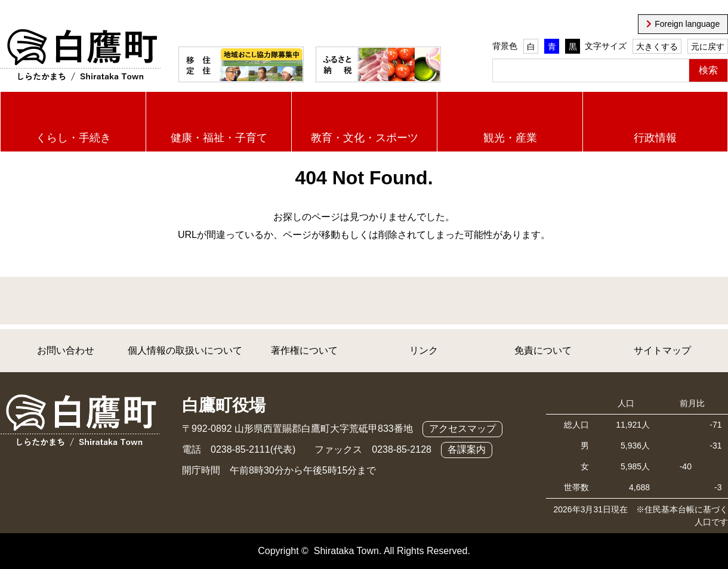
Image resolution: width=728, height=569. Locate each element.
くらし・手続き (73, 138)
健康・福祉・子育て (219, 138)
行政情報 (655, 138)
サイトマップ (662, 350)
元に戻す (708, 47)
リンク (424, 350)
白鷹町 (80, 55)
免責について (543, 350)
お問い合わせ (66, 350)
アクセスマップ (462, 429)
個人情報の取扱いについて (185, 350)
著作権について (304, 350)
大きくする (657, 47)
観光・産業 (510, 138)
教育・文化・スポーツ (365, 138)
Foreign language (687, 24)
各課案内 (467, 449)
